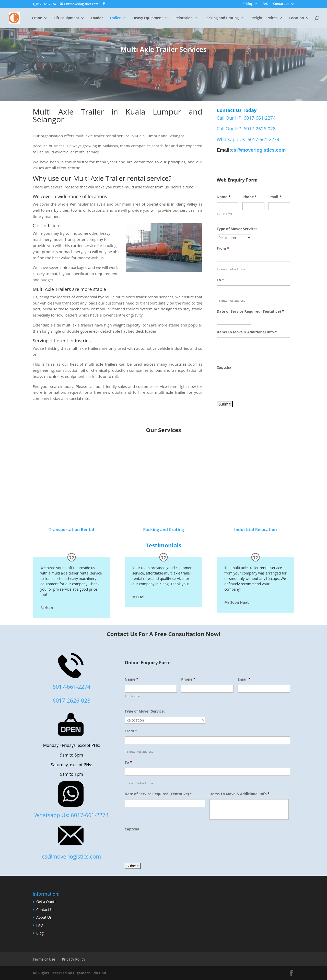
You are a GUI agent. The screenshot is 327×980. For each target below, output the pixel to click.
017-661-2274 (46, 4)
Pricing (248, 4)
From (223, 249)
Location (297, 18)
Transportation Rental (71, 530)
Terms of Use (44, 959)
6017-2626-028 (72, 700)
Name (224, 197)
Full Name (224, 214)
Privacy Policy (74, 959)
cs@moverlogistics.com (258, 150)
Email (275, 197)
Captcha (224, 367)
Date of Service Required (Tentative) (250, 311)
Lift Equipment (66, 18)
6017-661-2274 (72, 687)
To (220, 280)
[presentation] (255, 383)
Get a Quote (46, 902)
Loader (97, 18)
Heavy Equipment (148, 18)
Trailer (115, 18)
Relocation (184, 18)
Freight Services (264, 18)
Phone (250, 197)
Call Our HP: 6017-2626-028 (246, 129)
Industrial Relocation (256, 530)
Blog (40, 933)
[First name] (227, 206)
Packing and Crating (221, 18)
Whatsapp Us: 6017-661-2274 (248, 139)
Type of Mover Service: (237, 229)
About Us (44, 917)
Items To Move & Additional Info (247, 332)
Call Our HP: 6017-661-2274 (246, 118)
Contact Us (281, 4)
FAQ (265, 4)
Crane (37, 18)
